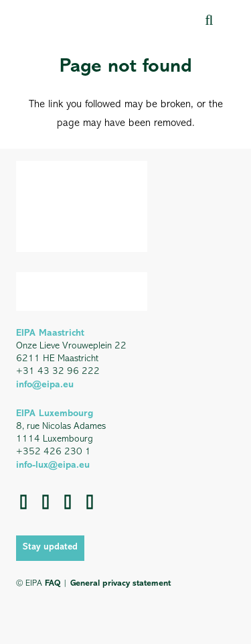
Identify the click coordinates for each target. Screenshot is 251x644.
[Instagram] (90, 502)
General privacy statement (120, 583)
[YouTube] (68, 502)
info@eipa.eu (45, 385)
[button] (209, 20)
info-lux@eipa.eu (53, 465)
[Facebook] (24, 502)
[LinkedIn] (46, 502)
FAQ (53, 583)
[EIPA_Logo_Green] (73, 20)
